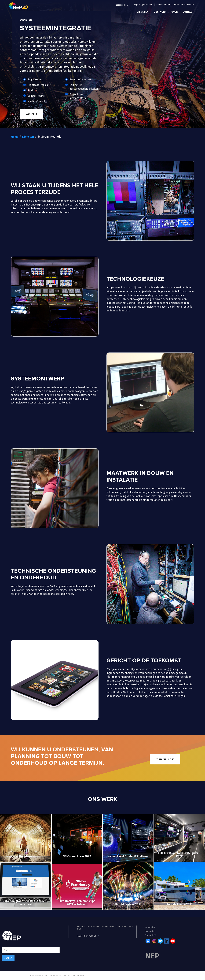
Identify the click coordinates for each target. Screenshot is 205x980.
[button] (124, 5)
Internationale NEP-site (184, 5)
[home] (18, 6)
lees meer (31, 114)
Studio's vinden (163, 5)
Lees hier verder (87, 936)
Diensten (28, 137)
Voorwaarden (150, 931)
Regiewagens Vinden (143, 5)
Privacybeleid (150, 927)
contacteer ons (165, 759)
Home (15, 137)
